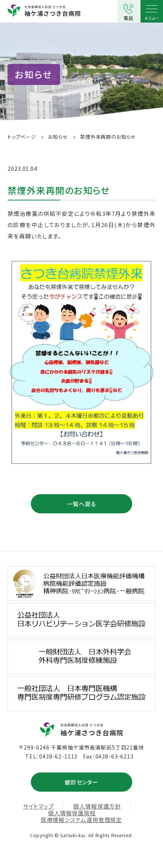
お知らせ (58, 137)
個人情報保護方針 (97, 806)
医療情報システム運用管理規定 (82, 820)
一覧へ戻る (81, 504)
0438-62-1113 (58, 756)
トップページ (22, 137)
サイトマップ (38, 806)
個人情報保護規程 (72, 813)
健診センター (81, 782)
